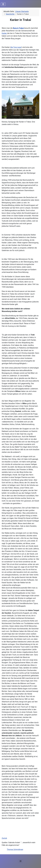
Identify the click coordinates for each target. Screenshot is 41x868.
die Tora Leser (16, 47)
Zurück (4, 838)
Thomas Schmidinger (15, 849)
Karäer (4, 33)
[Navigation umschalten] (3, 4)
